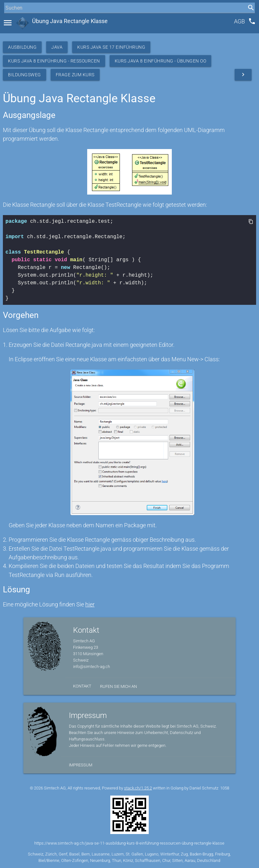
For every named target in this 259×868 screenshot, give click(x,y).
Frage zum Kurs (75, 75)
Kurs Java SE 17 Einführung (111, 47)
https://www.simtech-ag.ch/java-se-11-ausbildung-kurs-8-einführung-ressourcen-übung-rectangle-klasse (129, 843)
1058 (225, 788)
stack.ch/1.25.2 (138, 788)
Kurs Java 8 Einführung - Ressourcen (54, 61)
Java (57, 47)
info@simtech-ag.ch (92, 667)
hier (90, 604)
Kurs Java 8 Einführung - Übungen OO (161, 61)
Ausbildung (22, 47)
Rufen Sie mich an (118, 686)
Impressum (81, 765)
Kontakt (82, 686)
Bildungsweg (25, 75)
